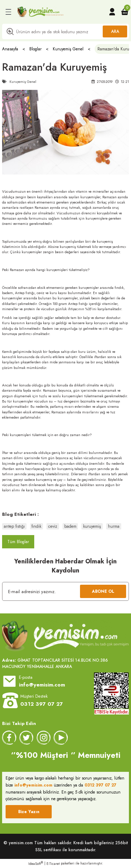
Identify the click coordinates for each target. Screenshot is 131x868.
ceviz (53, 526)
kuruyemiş (92, 526)
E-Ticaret (53, 864)
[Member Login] (112, 12)
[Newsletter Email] (65, 591)
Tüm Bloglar (18, 542)
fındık (36, 526)
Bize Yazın (29, 812)
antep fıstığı (14, 526)
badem (70, 526)
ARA (115, 31)
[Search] (65, 31)
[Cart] (125, 12)
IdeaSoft (36, 864)
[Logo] (41, 12)
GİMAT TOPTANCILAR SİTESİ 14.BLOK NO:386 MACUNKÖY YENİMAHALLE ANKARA (55, 663)
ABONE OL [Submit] (103, 591)
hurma (114, 526)
